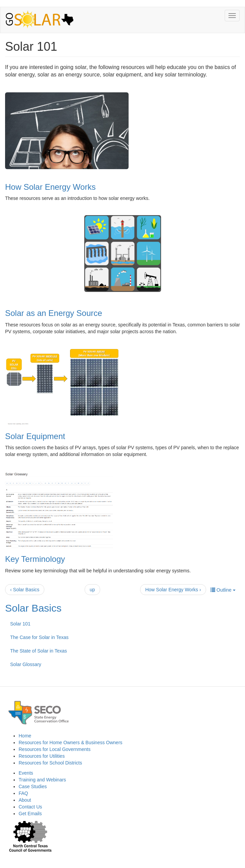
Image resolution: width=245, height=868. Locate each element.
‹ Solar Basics (25, 590)
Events (26, 773)
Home (25, 736)
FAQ (23, 793)
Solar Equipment (35, 436)
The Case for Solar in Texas (39, 637)
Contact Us (30, 807)
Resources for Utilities (42, 756)
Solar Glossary (26, 664)
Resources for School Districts (50, 763)
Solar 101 (20, 624)
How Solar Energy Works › (173, 590)
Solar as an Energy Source (54, 313)
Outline (223, 590)
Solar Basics (33, 608)
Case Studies (33, 786)
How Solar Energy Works (50, 187)
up (92, 590)
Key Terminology (35, 559)
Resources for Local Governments (54, 749)
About (25, 800)
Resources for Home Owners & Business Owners (71, 743)
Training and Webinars (42, 780)
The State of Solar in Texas (39, 651)
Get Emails (30, 814)
